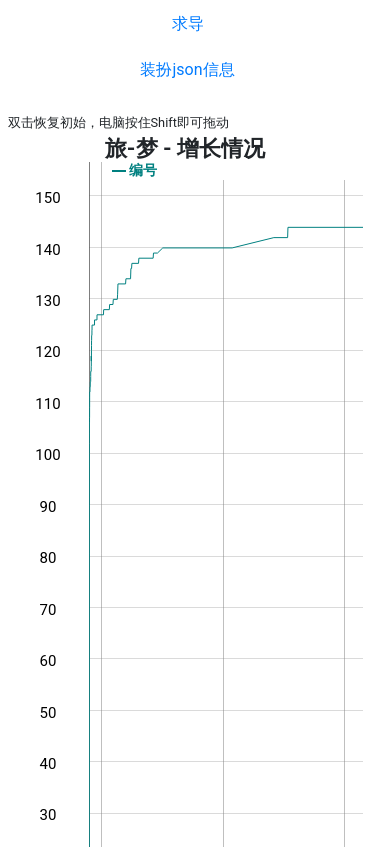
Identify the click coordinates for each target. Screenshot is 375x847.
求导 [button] (188, 23)
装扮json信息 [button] (187, 69)
